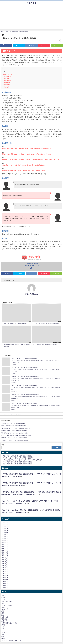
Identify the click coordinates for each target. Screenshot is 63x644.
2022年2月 (5, 572)
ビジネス (4, 633)
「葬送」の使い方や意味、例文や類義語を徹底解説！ (17, 462)
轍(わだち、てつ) (7, 74)
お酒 (3, 603)
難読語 (3, 625)
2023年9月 (5, 534)
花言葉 (3, 597)
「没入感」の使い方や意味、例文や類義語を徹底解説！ (18, 458)
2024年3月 (5, 522)
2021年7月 (5, 586)
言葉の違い (5, 619)
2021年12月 (5, 576)
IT (2, 631)
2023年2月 (5, 548)
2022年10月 (5, 556)
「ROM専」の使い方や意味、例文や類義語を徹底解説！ (18, 474)
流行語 (3, 639)
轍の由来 (6, 78)
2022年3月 (5, 570)
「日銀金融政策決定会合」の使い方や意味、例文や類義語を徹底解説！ (22, 460)
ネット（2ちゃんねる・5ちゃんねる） (13, 641)
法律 (3, 637)
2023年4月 (5, 544)
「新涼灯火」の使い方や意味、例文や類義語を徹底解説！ (50, 417)
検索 (3, 445)
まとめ (3, 599)
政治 (3, 615)
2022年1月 (5, 574)
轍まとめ (6, 87)
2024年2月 (5, 524)
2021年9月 (5, 582)
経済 (3, 611)
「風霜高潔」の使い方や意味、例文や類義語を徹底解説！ (13, 414)
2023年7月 (5, 538)
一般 (3, 35)
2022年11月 (5, 554)
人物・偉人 (5, 621)
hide (3, 71)
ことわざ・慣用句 (7, 605)
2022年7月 (5, 562)
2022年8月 (5, 560)
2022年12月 (5, 552)
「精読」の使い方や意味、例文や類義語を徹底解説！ (17, 464)
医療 (3, 635)
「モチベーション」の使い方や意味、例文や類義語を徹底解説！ (21, 510)
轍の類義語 (6, 85)
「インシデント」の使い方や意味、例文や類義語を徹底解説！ (20, 501)
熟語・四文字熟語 (7, 601)
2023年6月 (5, 540)
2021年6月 (5, 588)
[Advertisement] (31, 18)
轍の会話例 (6, 83)
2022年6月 (5, 564)
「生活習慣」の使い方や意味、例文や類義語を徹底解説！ (19, 492)
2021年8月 (5, 584)
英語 (3, 629)
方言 (3, 595)
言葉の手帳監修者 (31, 294)
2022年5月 (5, 566)
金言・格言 (5, 617)
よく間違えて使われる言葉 (9, 623)
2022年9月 (5, 558)
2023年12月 (5, 528)
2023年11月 (5, 530)
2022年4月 (5, 568)
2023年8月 (5, 536)
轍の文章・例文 (8, 81)
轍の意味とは (7, 76)
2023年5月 (5, 542)
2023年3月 (5, 546)
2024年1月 (5, 526)
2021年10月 (5, 580)
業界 (3, 613)
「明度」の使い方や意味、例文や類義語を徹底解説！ (17, 456)
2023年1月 (5, 550)
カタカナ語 (5, 609)
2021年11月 (5, 578)
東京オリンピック (7, 607)
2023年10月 (5, 532)
